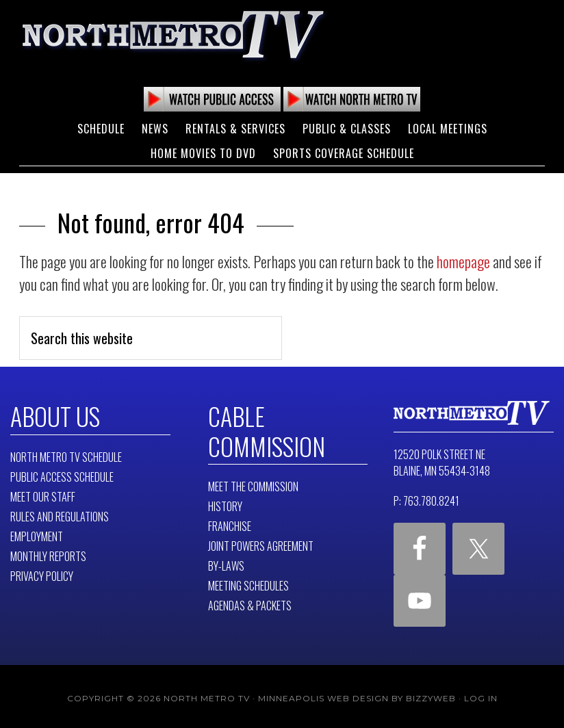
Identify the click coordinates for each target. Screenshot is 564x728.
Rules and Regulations (60, 515)
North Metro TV (173, 34)
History (225, 502)
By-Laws (226, 562)
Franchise (230, 522)
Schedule (101, 129)
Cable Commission (261, 428)
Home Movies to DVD (203, 153)
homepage (463, 261)
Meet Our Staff (43, 495)
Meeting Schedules (248, 582)
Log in (481, 694)
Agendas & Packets (250, 601)
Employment (37, 534)
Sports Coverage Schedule (344, 153)
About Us (52, 415)
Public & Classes (347, 129)
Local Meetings (448, 129)
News (155, 129)
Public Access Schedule (62, 475)
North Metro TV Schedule (66, 455)
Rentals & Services (235, 129)
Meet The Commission (253, 482)
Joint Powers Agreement (261, 542)
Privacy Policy (42, 574)
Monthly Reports (48, 554)
